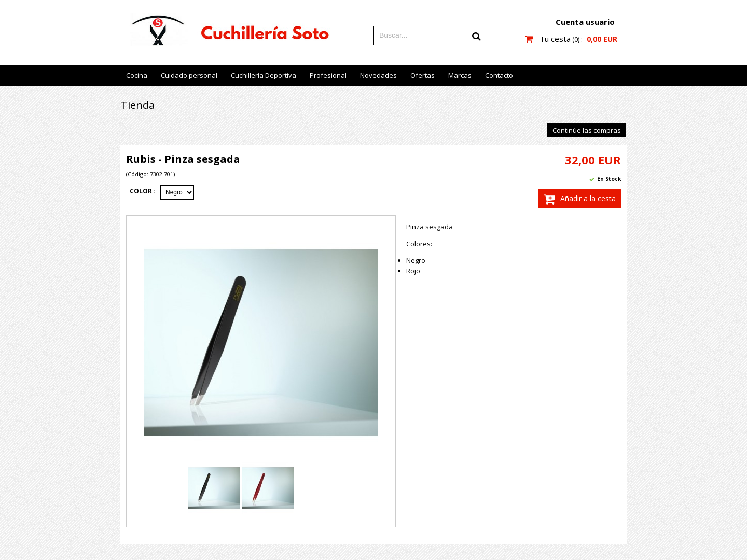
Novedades (378, 75)
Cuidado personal (189, 75)
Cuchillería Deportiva (264, 75)
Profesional (328, 75)
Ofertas (423, 75)
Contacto (499, 75)
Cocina (137, 75)
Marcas (460, 75)
